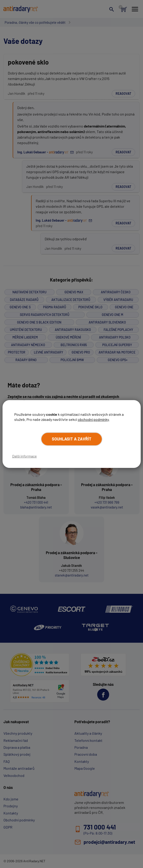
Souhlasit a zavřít (72, 439)
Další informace (25, 456)
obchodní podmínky (93, 419)
